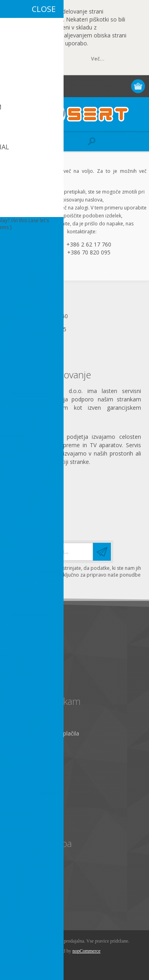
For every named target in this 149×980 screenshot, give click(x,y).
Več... (98, 59)
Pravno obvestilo (33, 643)
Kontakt (21, 720)
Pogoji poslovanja (34, 669)
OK (42, 59)
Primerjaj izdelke (32, 889)
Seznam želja (28, 824)
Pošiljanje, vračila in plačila (45, 733)
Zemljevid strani (32, 746)
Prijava (108, 86)
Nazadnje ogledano (36, 875)
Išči (15, 902)
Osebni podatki (30, 785)
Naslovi (21, 798)
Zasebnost (25, 656)
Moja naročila (29, 811)
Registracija (92, 86)
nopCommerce (86, 951)
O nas (19, 682)
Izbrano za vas (30, 862)
